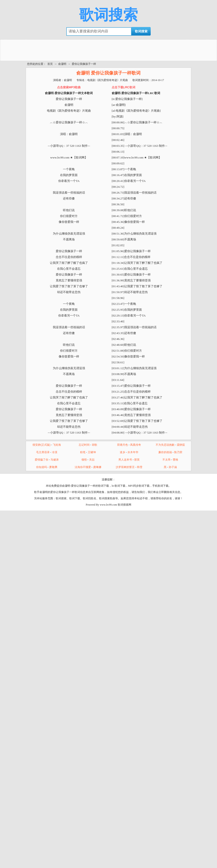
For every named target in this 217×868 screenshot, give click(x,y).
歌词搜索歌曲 (107, 498)
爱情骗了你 (42, 460)
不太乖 (166, 460)
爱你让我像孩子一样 (84, 64)
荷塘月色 (122, 445)
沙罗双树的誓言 (125, 467)
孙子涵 (173, 467)
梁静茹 (181, 445)
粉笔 (83, 452)
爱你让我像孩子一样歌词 (65, 492)
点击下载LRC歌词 (124, 87)
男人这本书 (125, 460)
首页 (50, 64)
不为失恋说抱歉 (165, 445)
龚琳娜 (97, 467)
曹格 (175, 460)
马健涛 (55, 460)
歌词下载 (75, 498)
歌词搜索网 (125, 505)
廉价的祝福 (165, 452)
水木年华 (133, 452)
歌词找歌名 (90, 498)
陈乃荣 (178, 452)
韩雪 (140, 467)
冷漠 (55, 452)
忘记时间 (84, 445)
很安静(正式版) (42, 445)
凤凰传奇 (136, 445)
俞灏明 (62, 64)
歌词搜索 (108, 15)
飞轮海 (57, 445)
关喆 (92, 460)
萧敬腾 (53, 467)
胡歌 (95, 445)
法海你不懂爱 (83, 467)
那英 (137, 460)
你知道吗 (42, 467)
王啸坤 (92, 452)
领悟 (84, 460)
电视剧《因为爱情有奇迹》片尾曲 (108, 80)
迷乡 (122, 452)
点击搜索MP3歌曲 (69, 87)
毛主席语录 (43, 452)
